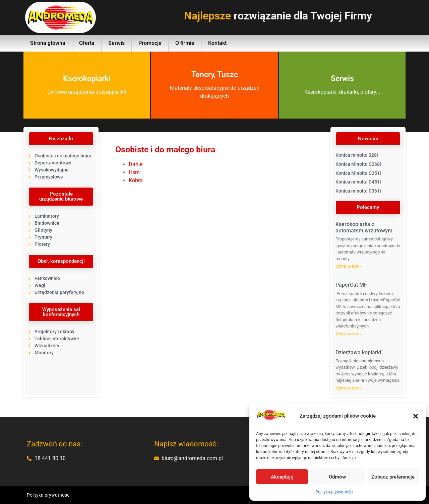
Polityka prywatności (334, 492)
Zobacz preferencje (393, 477)
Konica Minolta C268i (358, 164)
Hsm (134, 172)
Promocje (150, 43)
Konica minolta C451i (358, 182)
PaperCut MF (351, 285)
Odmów (337, 477)
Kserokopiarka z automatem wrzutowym (364, 227)
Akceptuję (282, 477)
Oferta (87, 43)
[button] (416, 416)
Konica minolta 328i (357, 155)
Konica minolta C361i (358, 191)
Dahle (136, 164)
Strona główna (48, 43)
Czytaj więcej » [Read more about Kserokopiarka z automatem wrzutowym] (349, 266)
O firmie (185, 43)
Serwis (116, 43)
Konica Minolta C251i (358, 173)
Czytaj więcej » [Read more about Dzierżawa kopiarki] (349, 388)
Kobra (136, 180)
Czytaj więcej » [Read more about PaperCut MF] (349, 334)
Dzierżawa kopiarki (358, 352)
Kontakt (217, 43)
